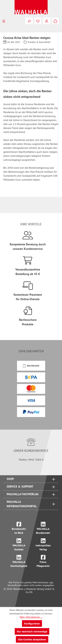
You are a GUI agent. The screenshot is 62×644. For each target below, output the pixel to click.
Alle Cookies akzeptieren (32, 639)
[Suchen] (29, 21)
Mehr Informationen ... (31, 617)
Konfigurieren (32, 623)
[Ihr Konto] (47, 21)
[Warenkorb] (55, 21)
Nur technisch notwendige (32, 631)
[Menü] (4, 21)
